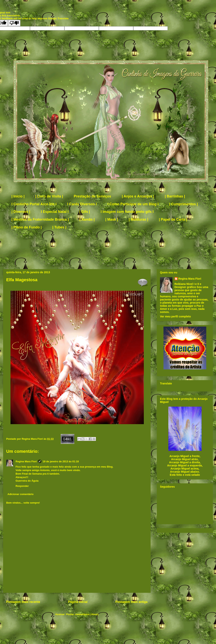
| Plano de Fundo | (27, 227)
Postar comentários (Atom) (82, 614)
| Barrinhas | (175, 196)
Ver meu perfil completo (175, 316)
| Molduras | (138, 219)
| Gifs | (85, 212)
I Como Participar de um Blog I (133, 204)
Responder (22, 486)
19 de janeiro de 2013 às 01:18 (61, 461)
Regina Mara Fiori (33, 439)
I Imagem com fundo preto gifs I (127, 212)
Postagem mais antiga (131, 602)
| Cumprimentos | (184, 204)
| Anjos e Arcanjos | (138, 196)
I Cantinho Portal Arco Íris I (34, 204)
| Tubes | (59, 227)
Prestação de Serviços (92, 196)
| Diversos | (21, 212)
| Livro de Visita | (49, 196)
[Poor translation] (14, 23)
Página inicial (78, 602)
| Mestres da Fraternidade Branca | (40, 219)
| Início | (18, 196)
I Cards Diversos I (82, 204)
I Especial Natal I (55, 212)
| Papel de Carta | (173, 219)
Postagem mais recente (23, 602)
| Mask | (112, 219)
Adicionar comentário (21, 494)
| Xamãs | (87, 219)
